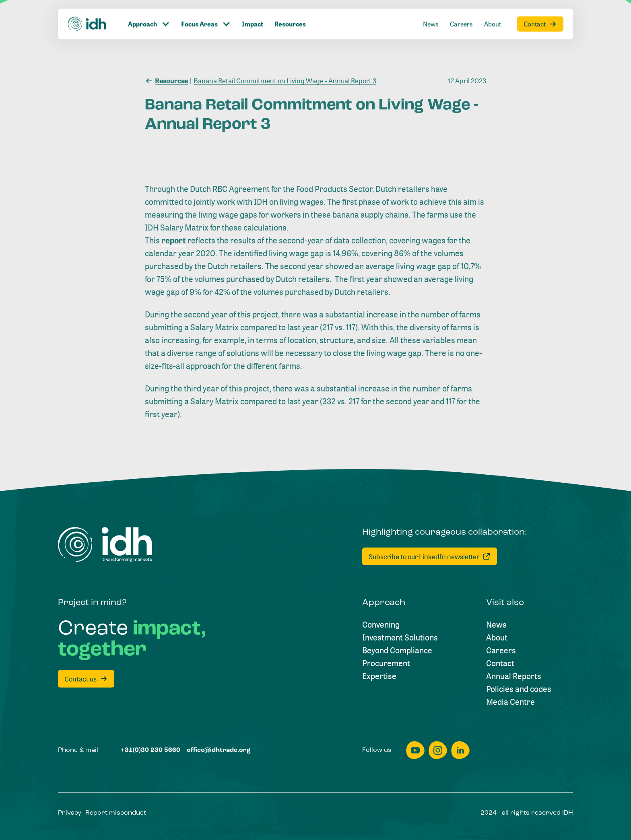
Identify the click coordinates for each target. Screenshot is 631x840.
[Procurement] (386, 663)
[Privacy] (70, 813)
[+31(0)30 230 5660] (151, 750)
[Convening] (381, 625)
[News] (496, 625)
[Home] (105, 545)
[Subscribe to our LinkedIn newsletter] (430, 556)
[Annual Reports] (514, 676)
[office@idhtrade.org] (219, 750)
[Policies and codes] (519, 689)
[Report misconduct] (116, 813)
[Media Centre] (510, 702)
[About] (497, 638)
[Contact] (500, 663)
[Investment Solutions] (400, 638)
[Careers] (501, 651)
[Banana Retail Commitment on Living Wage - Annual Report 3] (283, 80)
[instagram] (438, 750)
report (174, 240)
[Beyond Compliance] (397, 651)
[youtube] (415, 750)
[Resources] (166, 80)
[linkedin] (460, 750)
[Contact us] (86, 679)
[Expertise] (379, 676)
